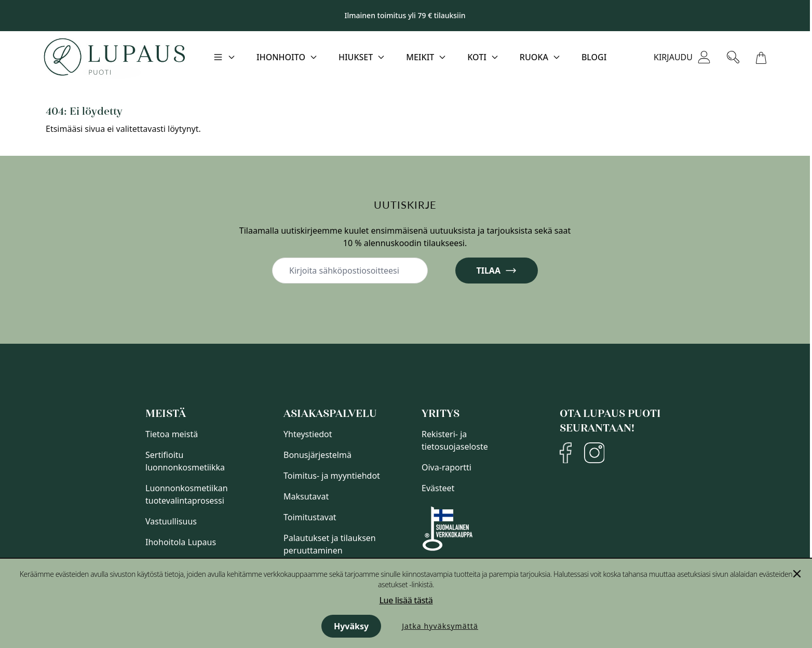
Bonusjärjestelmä (317, 455)
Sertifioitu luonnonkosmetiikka (185, 461)
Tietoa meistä (172, 434)
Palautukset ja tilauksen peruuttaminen (330, 544)
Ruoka (534, 57)
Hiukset (356, 57)
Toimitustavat (310, 517)
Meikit (420, 57)
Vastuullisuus (171, 521)
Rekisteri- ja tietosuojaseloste (455, 440)
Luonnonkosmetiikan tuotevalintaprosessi (187, 494)
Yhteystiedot (308, 434)
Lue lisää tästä (406, 600)
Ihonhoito (281, 57)
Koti (477, 57)
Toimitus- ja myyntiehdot (332, 476)
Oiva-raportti (446, 467)
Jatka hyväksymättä (440, 626)
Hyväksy (351, 626)
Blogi (594, 57)
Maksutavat (306, 496)
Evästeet (438, 488)
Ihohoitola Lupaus (181, 542)
